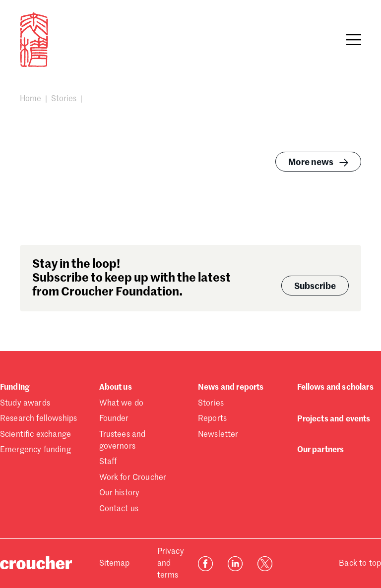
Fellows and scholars (335, 388)
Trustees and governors (123, 441)
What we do (122, 404)
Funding (15, 388)
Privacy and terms (171, 564)
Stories (64, 99)
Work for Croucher (133, 478)
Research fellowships (38, 419)
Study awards (25, 404)
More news (320, 163)
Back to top (360, 564)
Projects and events (334, 419)
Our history (120, 493)
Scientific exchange (35, 435)
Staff (108, 462)
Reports (212, 419)
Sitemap (115, 564)
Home (31, 99)
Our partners (321, 450)
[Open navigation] (354, 40)
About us (116, 388)
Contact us (119, 509)
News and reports (231, 388)
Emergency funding (35, 450)
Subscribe (315, 287)
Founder (114, 419)
